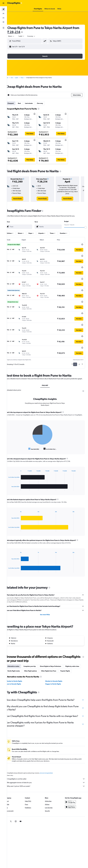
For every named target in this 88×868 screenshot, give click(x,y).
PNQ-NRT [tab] (47, 367)
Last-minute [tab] (34, 103)
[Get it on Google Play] (72, 792)
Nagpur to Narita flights (56, 671)
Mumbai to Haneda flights (56, 668)
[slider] (86, 227)
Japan (22, 78)
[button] (3, 3)
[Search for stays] (3, 14)
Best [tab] (24, 103)
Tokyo (27, 78)
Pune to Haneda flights (19, 671)
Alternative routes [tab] (18, 648)
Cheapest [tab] (16, 103)
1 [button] (75, 344)
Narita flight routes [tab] (37, 653)
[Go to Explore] (3, 22)
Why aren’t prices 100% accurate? (49, 776)
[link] (22, 199)
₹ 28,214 (26, 32)
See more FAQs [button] (48, 597)
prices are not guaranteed (51, 763)
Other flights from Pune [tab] (72, 653)
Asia (17, 78)
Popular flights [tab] (17, 657)
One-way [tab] (45, 103)
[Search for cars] (3, 18)
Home (12, 78)
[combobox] (36, 36)
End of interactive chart (12, 431)
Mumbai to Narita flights (19, 668)
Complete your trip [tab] (35, 648)
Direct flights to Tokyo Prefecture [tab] (56, 648)
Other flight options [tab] (54, 653)
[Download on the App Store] (72, 797)
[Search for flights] (3, 9)
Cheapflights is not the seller (49, 769)
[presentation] (34, 32)
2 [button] (79, 344)
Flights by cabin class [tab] (19, 653)
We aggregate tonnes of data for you (49, 772)
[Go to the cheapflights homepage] (15, 3)
